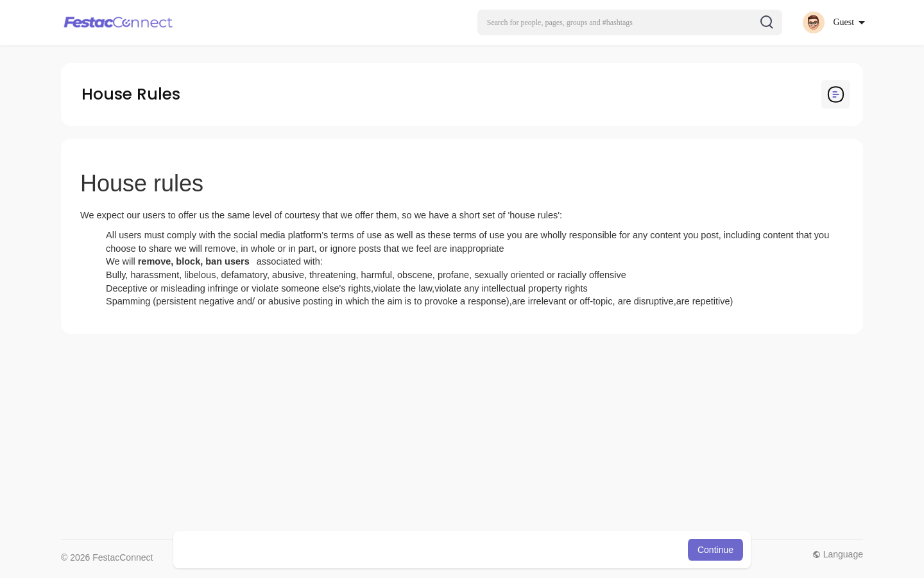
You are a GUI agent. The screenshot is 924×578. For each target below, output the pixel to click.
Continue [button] (715, 550)
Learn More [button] (527, 550)
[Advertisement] (446, 437)
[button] (630, 22)
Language (838, 554)
